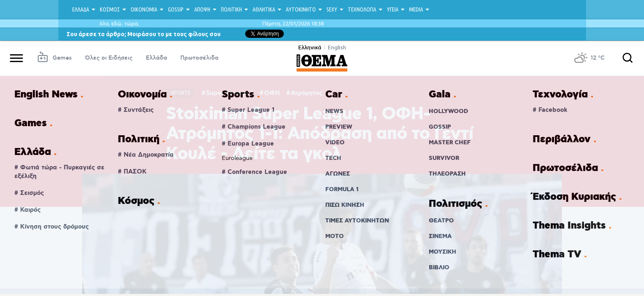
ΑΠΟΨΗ (202, 9)
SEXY (332, 9)
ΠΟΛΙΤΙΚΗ (231, 9)
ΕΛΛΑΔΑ (81, 9)
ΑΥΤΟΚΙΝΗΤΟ (301, 9)
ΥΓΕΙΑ (393, 9)
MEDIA (416, 9)
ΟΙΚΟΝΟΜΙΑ (144, 9)
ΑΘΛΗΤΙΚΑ (264, 9)
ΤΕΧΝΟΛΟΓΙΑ (362, 9)
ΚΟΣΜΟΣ (110, 9)
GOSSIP (176, 9)
